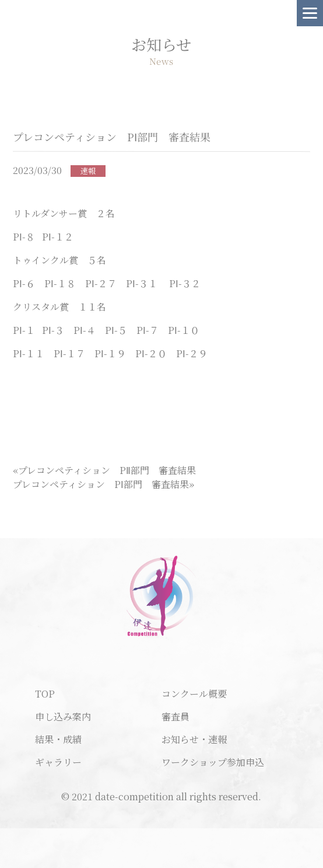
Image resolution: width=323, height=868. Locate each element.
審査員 (175, 717)
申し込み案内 (63, 717)
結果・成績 (58, 739)
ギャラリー (58, 762)
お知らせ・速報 (194, 739)
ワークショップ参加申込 (213, 762)
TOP (45, 694)
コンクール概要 (194, 694)
